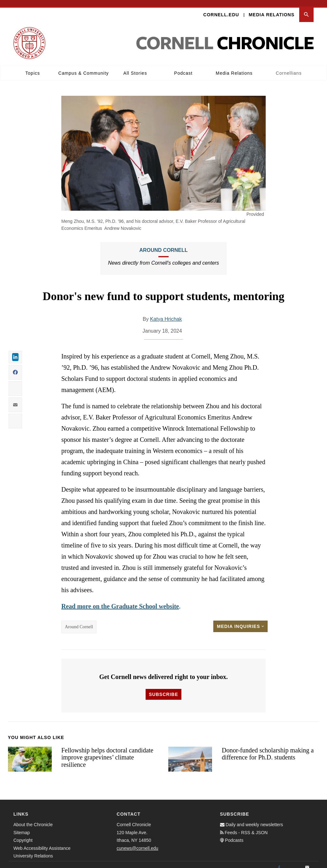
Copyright (23, 834)
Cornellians (289, 67)
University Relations (33, 850)
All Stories (135, 67)
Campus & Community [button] (84, 67)
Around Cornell (163, 244)
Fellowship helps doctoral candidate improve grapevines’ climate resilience (107, 751)
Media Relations (272, 8)
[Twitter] (293, 862)
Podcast (183, 67)
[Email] (307, 862)
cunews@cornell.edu (137, 842)
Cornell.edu (221, 8)
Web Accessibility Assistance (42, 842)
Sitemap (22, 826)
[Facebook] (279, 862)
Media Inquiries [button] (240, 620)
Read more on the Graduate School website (120, 600)
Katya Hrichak (166, 313)
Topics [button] (33, 67)
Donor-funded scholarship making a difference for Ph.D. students (268, 747)
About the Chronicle (33, 819)
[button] (306, 8)
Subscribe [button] (163, 688)
